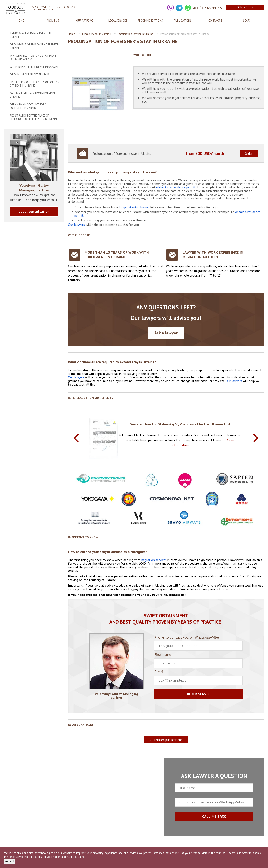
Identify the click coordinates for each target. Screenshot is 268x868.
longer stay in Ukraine (134, 207)
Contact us (245, 7)
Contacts (215, 21)
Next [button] (256, 438)
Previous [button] (76, 438)
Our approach (85, 21)
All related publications (166, 740)
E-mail (198, 677)
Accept (10, 861)
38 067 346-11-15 (207, 8)
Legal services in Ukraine (97, 34)
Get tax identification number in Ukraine (32, 95)
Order (249, 153)
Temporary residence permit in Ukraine (30, 35)
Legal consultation (34, 211)
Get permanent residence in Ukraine (34, 67)
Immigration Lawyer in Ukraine (136, 34)
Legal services (118, 21)
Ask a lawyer (166, 333)
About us (53, 21)
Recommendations (150, 21)
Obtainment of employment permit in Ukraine (35, 46)
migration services (154, 560)
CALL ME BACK (214, 816)
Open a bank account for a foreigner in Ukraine (28, 106)
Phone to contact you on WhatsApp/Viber (198, 643)
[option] (166, 438)
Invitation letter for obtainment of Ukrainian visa (33, 57)
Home (21, 21)
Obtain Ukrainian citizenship (29, 75)
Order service (198, 694)
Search (248, 21)
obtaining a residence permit (176, 187)
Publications (183, 21)
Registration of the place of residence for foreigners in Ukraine (34, 117)
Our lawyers (76, 225)
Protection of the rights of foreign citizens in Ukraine (35, 84)
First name (198, 660)
